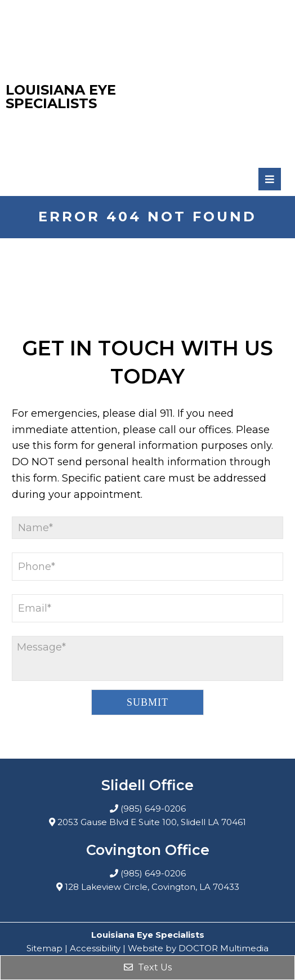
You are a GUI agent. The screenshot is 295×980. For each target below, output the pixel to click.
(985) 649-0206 (153, 808)
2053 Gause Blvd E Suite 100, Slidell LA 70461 (152, 822)
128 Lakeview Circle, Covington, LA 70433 (152, 887)
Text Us (148, 967)
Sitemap (44, 948)
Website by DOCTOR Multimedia (198, 948)
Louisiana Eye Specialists (61, 97)
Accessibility (95, 948)
